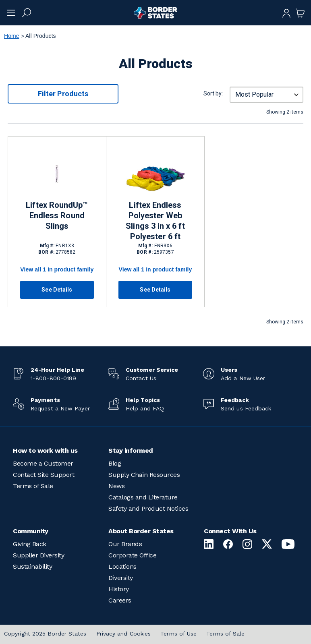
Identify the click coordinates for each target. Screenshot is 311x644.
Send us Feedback (246, 408)
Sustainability (32, 566)
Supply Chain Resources (144, 475)
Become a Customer (43, 463)
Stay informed (131, 450)
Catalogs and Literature (143, 497)
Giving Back (30, 544)
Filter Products (63, 94)
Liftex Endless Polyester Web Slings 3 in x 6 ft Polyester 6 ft (155, 221)
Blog (115, 463)
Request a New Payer (60, 408)
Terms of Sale (33, 486)
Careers (120, 600)
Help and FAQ (145, 408)
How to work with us (45, 450)
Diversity (121, 578)
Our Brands (125, 544)
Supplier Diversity (38, 555)
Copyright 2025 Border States (45, 634)
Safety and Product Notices (148, 508)
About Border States (141, 531)
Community (31, 531)
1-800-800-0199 (53, 378)
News (116, 486)
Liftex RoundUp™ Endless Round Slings (57, 215)
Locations (122, 566)
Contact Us (141, 378)
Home (12, 36)
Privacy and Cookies (124, 634)
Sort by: (213, 93)
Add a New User (243, 378)
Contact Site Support (44, 475)
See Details (57, 290)
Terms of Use (178, 634)
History (119, 589)
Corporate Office (132, 555)
